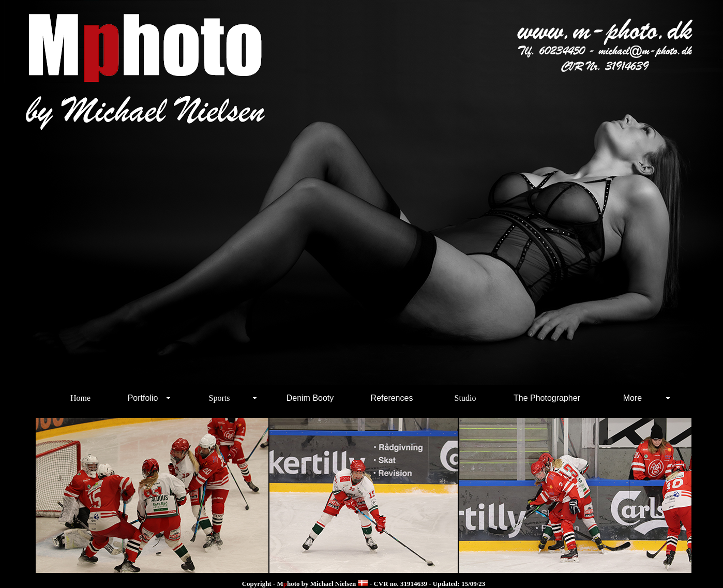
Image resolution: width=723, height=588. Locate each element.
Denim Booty (310, 398)
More (632, 398)
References (392, 398)
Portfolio (143, 398)
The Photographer (547, 398)
